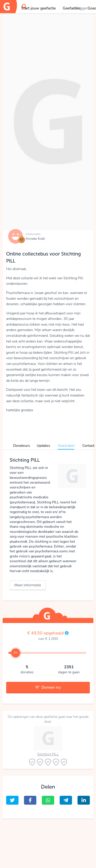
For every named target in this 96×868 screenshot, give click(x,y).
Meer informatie (28, 585)
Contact (88, 446)
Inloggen (81, 8)
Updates (43, 446)
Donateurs (22, 446)
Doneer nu (48, 687)
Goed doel (66, 446)
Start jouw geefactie (38, 8)
